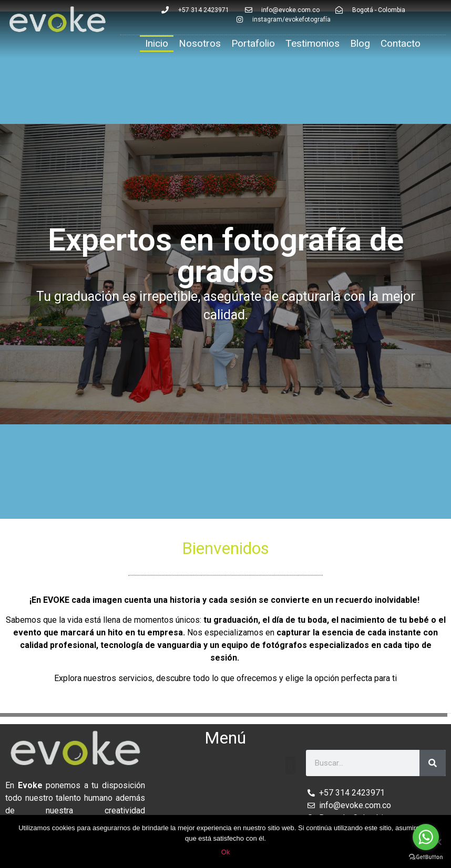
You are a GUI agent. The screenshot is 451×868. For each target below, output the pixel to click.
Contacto (401, 43)
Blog (360, 43)
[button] (290, 765)
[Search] (433, 763)
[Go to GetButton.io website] (426, 857)
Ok (226, 852)
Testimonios (312, 43)
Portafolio (253, 43)
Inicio (157, 43)
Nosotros (200, 43)
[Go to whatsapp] (426, 837)
